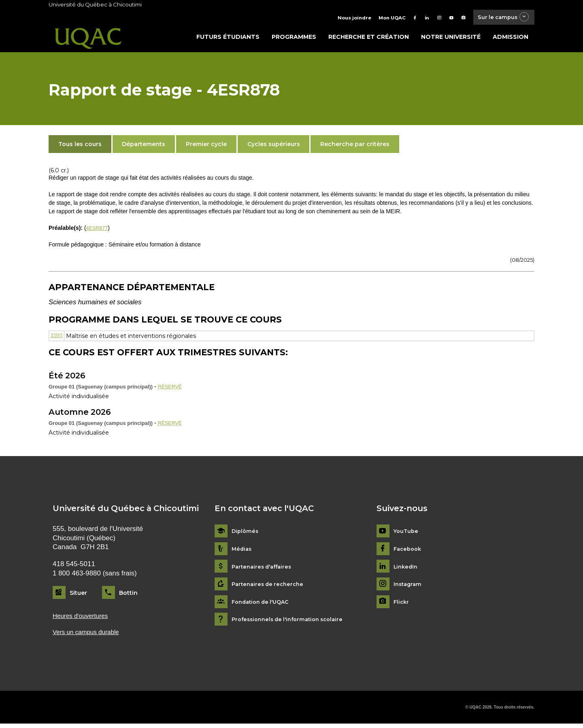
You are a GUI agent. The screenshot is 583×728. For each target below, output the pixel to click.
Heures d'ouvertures (83, 619)
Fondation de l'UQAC (263, 604)
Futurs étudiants (228, 39)
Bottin (128, 595)
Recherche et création (369, 39)
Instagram (409, 587)
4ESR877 (98, 230)
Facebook (409, 551)
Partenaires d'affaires (264, 569)
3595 (57, 338)
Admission (511, 39)
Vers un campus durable (90, 636)
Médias (242, 551)
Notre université (451, 39)
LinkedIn (407, 569)
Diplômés (246, 534)
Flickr (402, 604)
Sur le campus (499, 18)
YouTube (407, 534)
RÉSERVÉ (171, 389)
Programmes (294, 39)
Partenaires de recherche (270, 587)
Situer (78, 595)
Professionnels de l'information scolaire (292, 622)
